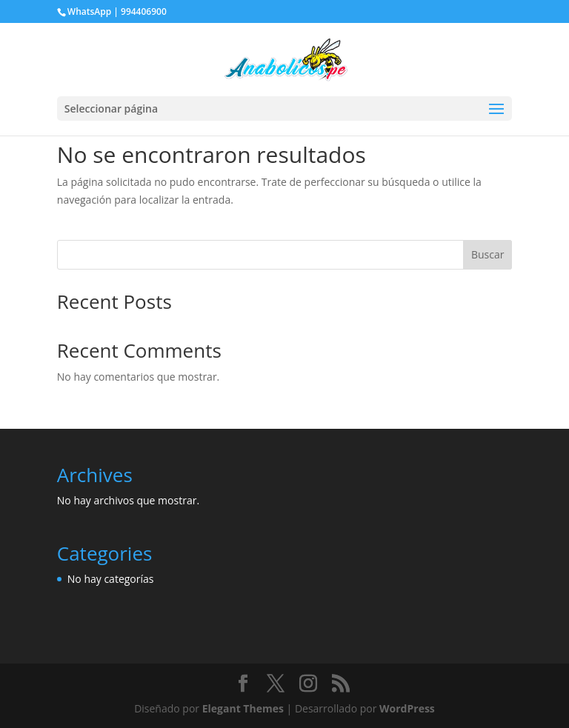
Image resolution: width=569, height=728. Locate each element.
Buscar (488, 254)
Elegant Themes (243, 708)
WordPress (407, 708)
